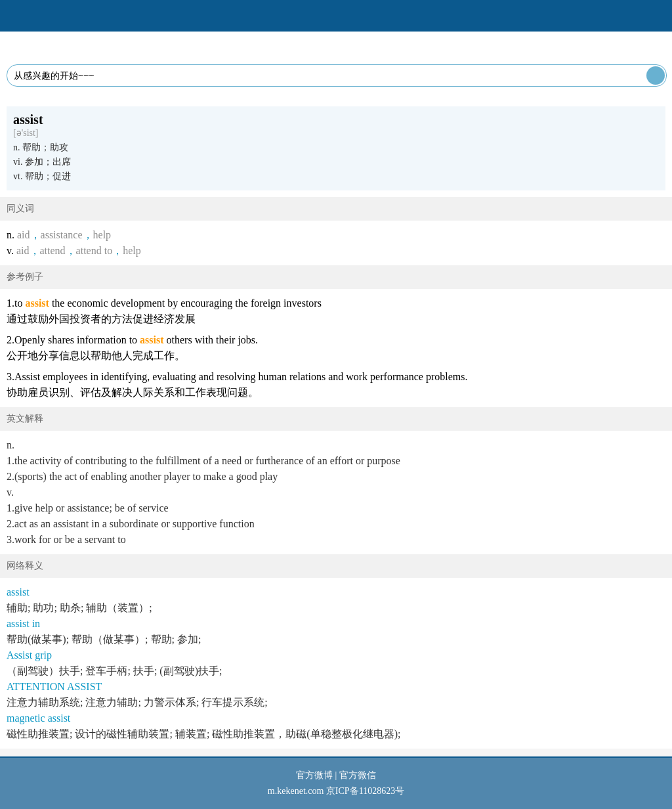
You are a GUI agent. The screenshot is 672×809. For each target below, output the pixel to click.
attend (53, 251)
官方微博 (314, 775)
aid (24, 235)
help (102, 235)
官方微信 (358, 775)
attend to (94, 251)
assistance (62, 235)
